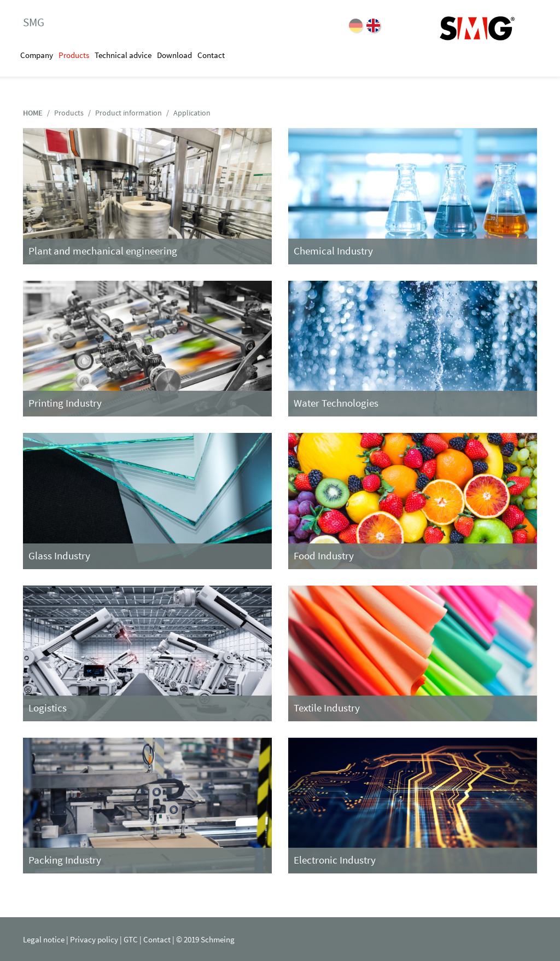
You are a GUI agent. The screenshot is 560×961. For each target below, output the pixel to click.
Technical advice (123, 55)
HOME (33, 113)
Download (174, 55)
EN (373, 25)
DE (356, 25)
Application (192, 113)
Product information (129, 113)
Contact (211, 55)
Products (74, 55)
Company (37, 55)
